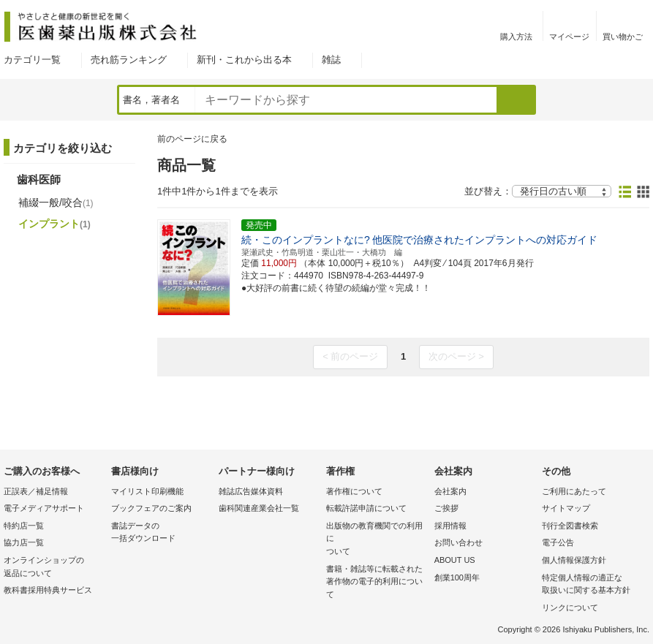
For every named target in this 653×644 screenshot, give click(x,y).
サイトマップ (566, 508)
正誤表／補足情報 (36, 491)
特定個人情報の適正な (592, 585)
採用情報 (450, 526)
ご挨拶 (446, 508)
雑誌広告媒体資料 (251, 491)
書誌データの (161, 533)
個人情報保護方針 (574, 560)
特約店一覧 (24, 526)
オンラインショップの (54, 568)
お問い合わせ (458, 542)
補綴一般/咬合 (56, 202)
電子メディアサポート (44, 508)
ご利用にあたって (574, 491)
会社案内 (450, 491)
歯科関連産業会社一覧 (259, 508)
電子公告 (558, 542)
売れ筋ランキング (129, 60)
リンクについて (570, 607)
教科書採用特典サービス (48, 590)
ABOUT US (455, 560)
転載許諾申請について (366, 508)
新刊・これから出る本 (244, 60)
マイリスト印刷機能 (147, 491)
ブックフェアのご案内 (151, 508)
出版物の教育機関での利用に (376, 540)
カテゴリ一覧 (32, 60)
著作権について (354, 491)
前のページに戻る (192, 139)
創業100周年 (457, 577)
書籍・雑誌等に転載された (376, 583)
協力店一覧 (24, 542)
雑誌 (331, 60)
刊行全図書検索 (570, 526)
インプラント (54, 224)
